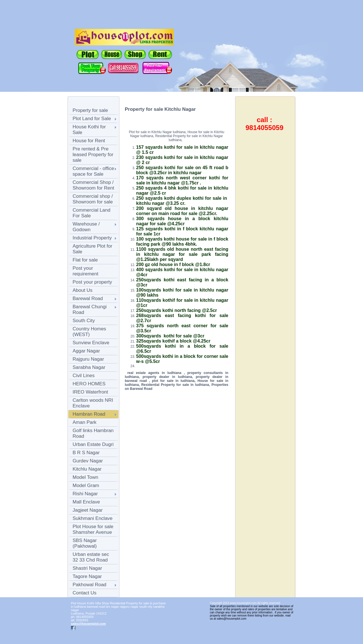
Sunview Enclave (91, 343)
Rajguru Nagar (88, 359)
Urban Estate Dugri (93, 444)
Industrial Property (92, 238)
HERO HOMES (89, 384)
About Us (83, 290)
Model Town (85, 477)
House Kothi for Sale (89, 130)
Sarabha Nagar (89, 367)
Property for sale (90, 110)
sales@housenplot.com (88, 624)
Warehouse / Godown (86, 227)
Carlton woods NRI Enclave (93, 403)
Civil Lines (84, 376)
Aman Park (85, 422)
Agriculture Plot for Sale (92, 249)
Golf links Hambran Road (93, 433)
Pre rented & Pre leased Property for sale (93, 155)
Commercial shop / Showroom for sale (93, 199)
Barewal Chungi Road (90, 310)
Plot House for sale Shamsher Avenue (93, 529)
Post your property (92, 282)
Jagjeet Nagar (88, 510)
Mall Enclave (86, 502)
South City (84, 321)
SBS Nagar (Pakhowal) (85, 543)
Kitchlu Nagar (87, 469)
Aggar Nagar (86, 351)
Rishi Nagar (85, 494)
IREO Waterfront (90, 392)
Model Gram (86, 485)
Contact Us (85, 593)
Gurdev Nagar (88, 461)
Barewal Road (88, 298)
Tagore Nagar (87, 576)
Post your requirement (86, 271)
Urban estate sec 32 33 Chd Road (91, 557)
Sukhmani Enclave (93, 518)
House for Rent (89, 141)
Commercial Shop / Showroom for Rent (93, 185)
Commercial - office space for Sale (93, 171)
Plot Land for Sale (92, 119)
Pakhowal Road (89, 585)
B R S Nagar (86, 453)
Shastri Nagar (87, 568)
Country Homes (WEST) (89, 332)
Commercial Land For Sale (91, 213)
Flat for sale (85, 260)
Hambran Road (89, 414)
